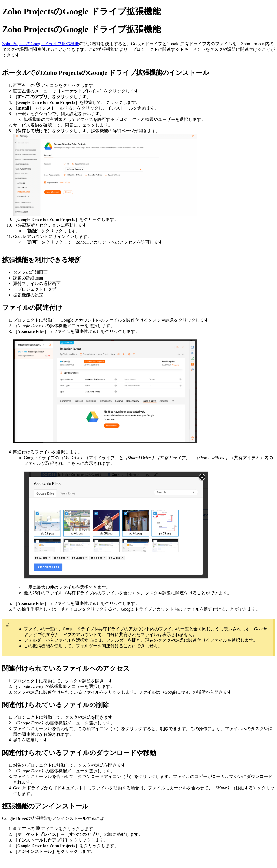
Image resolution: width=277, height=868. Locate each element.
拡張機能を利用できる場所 (42, 260)
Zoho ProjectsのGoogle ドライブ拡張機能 (41, 44)
